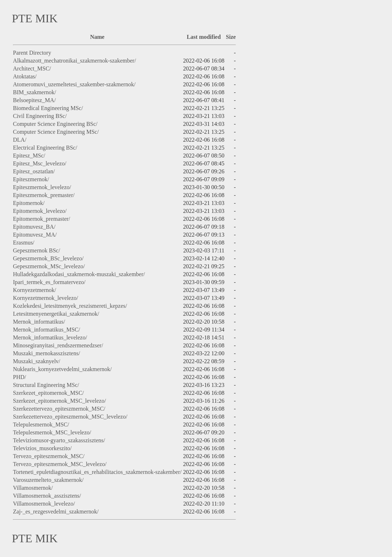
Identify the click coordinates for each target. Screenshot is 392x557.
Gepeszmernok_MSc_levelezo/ (49, 266)
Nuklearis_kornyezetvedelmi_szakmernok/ (62, 369)
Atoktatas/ (25, 76)
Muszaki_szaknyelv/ (37, 361)
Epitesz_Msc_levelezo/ (40, 163)
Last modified (204, 37)
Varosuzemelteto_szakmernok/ (48, 480)
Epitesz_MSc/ (29, 156)
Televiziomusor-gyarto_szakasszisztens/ (59, 440)
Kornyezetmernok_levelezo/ (45, 298)
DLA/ (20, 140)
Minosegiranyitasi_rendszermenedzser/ (58, 345)
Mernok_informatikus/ (39, 322)
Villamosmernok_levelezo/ (44, 504)
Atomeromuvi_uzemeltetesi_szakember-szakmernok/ (74, 84)
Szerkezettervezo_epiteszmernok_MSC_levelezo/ (70, 417)
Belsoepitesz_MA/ (34, 100)
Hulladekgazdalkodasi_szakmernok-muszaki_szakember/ (79, 274)
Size (231, 37)
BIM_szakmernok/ (35, 92)
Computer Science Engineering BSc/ (55, 124)
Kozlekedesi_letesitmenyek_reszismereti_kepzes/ (70, 306)
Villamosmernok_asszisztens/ (47, 496)
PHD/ (19, 377)
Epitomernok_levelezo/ (40, 211)
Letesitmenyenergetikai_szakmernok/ (56, 314)
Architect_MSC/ (32, 69)
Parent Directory (32, 53)
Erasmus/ (24, 243)
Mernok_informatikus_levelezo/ (50, 337)
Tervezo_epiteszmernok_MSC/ (49, 456)
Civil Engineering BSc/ (40, 116)
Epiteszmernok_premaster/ (44, 195)
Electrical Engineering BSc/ (45, 148)
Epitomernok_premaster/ (42, 219)
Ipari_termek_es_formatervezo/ (49, 282)
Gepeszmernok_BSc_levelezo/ (48, 258)
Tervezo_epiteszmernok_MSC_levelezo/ (60, 464)
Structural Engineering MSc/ (46, 385)
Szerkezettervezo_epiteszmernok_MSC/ (59, 409)
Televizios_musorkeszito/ (42, 448)
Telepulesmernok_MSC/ (41, 424)
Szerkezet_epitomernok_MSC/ (48, 393)
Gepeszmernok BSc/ (37, 250)
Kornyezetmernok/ (35, 290)
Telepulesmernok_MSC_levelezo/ (52, 432)
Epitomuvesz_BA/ (34, 227)
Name (97, 37)
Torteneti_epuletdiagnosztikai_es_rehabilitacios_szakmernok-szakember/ (97, 472)
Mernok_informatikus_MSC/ (47, 330)
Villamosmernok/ (33, 488)
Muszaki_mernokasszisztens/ (47, 353)
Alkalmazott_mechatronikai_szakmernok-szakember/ (74, 61)
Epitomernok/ (29, 203)
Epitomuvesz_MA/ (35, 235)
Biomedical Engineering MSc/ (48, 108)
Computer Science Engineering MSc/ (56, 132)
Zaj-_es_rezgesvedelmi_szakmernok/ (56, 512)
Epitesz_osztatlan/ (34, 171)
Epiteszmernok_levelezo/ (42, 187)
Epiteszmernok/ (31, 179)
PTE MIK (35, 18)
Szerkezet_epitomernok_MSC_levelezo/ (60, 401)
